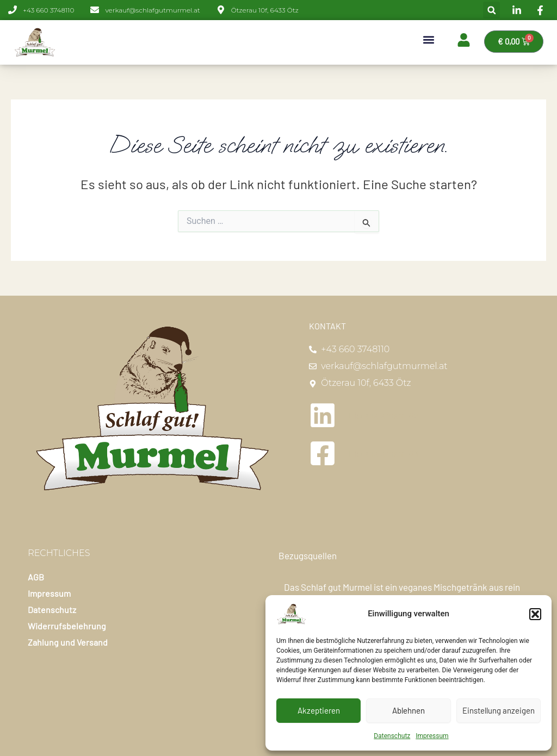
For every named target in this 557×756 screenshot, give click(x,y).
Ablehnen (409, 710)
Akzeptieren (319, 710)
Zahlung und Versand (68, 642)
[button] (535, 614)
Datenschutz (392, 736)
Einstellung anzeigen (499, 710)
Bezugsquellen (308, 555)
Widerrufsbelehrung (67, 626)
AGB (36, 577)
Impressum (432, 736)
